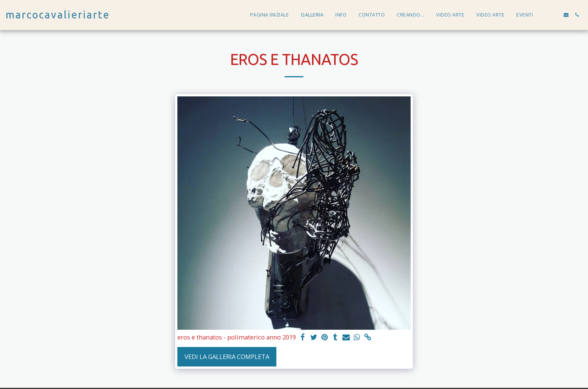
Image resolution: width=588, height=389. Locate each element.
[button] (544, 15)
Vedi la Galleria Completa (227, 357)
